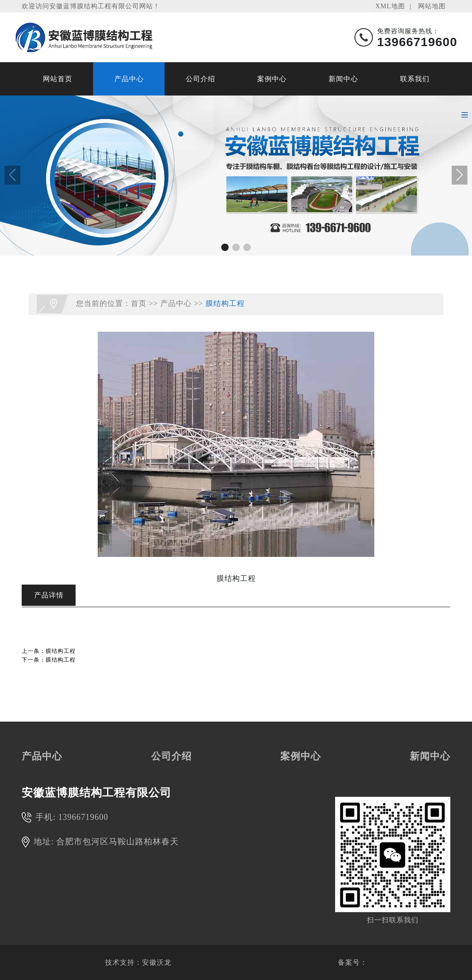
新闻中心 (343, 79)
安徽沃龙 (157, 962)
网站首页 (58, 79)
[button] (225, 247)
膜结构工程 (225, 303)
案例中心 (272, 79)
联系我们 (415, 79)
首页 (139, 303)
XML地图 (390, 6)
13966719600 (83, 817)
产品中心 (129, 79)
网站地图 (432, 6)
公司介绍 (201, 79)
